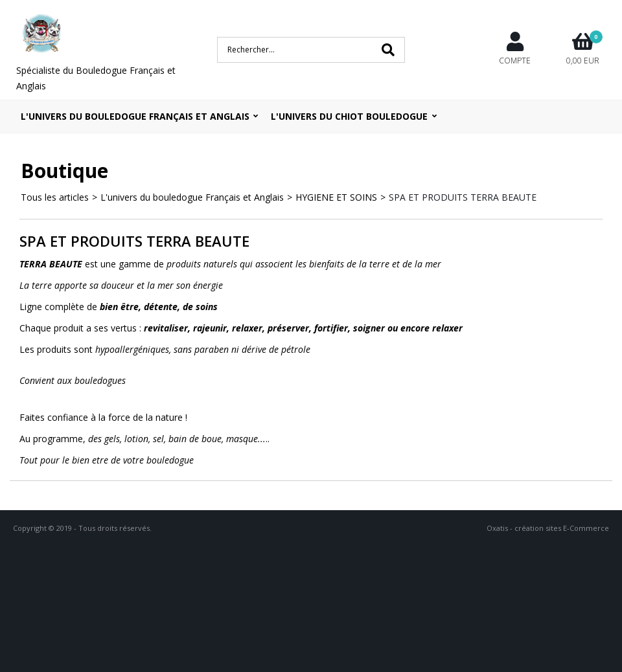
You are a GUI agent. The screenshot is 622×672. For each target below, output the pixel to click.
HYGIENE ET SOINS (336, 197)
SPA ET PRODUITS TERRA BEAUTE (463, 197)
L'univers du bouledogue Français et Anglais (135, 116)
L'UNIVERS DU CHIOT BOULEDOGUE (349, 116)
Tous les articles (55, 197)
